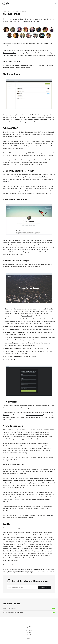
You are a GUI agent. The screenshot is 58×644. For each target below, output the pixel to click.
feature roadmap (49, 515)
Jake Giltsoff (28, 316)
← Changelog (7, 11)
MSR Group (29, 55)
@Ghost (29, 635)
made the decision (41, 177)
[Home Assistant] (29, 608)
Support (29, 632)
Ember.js (6, 182)
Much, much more (11, 359)
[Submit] (45, 587)
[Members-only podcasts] (29, 613)
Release (24, 11)
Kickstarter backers (10, 53)
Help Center (29, 630)
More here (21, 335)
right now (21, 569)
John (14, 117)
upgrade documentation (34, 415)
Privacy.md (13, 321)
